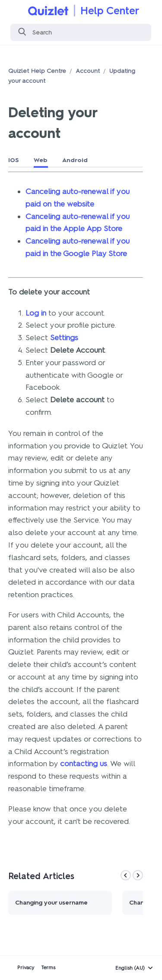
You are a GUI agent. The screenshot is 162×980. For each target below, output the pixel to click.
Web (41, 160)
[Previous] (126, 875)
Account (88, 71)
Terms (48, 967)
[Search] (81, 32)
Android (75, 160)
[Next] (138, 875)
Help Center (110, 11)
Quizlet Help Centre (37, 71)
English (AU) (130, 968)
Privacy (26, 967)
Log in (36, 313)
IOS (14, 160)
